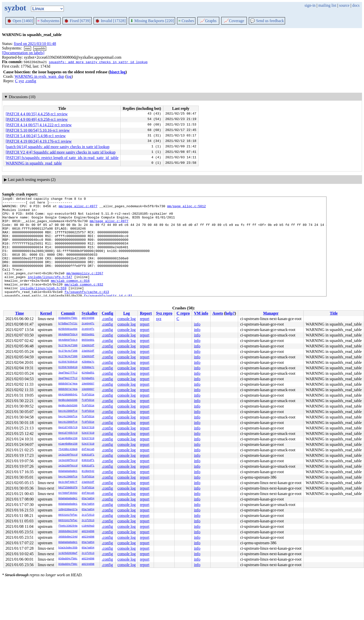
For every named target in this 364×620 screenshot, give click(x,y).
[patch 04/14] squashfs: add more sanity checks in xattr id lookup (58, 147)
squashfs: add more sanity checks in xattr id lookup (98, 62)
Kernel (46, 313)
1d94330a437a (68, 510)
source (344, 5)
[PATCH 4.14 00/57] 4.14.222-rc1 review (39, 125)
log (69, 76)
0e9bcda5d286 (68, 400)
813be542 (88, 471)
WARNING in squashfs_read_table (34, 163)
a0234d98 (88, 318)
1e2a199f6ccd (68, 455)
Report (146, 313)
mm (28, 48)
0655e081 (88, 335)
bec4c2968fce (68, 411)
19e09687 (88, 384)
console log (127, 319)
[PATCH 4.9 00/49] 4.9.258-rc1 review (37, 119)
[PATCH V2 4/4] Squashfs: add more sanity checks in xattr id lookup (61, 152)
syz (21, 81)
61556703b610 (68, 362)
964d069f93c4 (68, 335)
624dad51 (88, 373)
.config (31, 81)
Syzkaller (90, 313)
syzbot (15, 8)
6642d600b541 (68, 395)
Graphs (208, 21)
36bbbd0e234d (68, 532)
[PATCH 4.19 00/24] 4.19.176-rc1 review (39, 141)
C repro (183, 313)
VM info (201, 313)
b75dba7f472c (68, 324)
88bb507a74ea (68, 384)
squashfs (40, 48)
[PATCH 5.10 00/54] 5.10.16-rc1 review (38, 130)
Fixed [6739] (77, 21)
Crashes (186, 21)
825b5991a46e (68, 329)
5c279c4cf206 (68, 346)
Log (127, 313)
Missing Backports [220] (152, 21)
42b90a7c (88, 362)
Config (108, 313)
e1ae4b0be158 (68, 439)
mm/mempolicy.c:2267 (85, 289)
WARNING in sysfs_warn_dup (39, 76)
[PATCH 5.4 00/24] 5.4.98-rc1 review (36, 136)
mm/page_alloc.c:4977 (78, 208)
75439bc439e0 (68, 450)
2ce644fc (88, 324)
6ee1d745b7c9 (68, 428)
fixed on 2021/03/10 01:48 (35, 44)
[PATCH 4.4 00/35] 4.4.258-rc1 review (37, 114)
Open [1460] (20, 21)
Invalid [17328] (110, 21)
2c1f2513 (88, 515)
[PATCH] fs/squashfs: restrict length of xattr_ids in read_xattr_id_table (62, 158)
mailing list (327, 5)
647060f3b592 (68, 493)
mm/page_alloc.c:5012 (186, 208)
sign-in (310, 5)
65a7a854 (88, 499)
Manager (271, 313)
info (197, 324)
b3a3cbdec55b (68, 548)
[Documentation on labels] (23, 53)
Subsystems (48, 21)
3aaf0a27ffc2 (68, 373)
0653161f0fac (68, 515)
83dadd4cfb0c (68, 318)
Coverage (234, 21)
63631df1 (88, 455)
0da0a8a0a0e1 (68, 471)
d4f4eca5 (88, 450)
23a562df (88, 346)
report (145, 319)
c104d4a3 (88, 526)
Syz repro (164, 313)
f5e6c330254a (68, 526)
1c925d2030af (68, 553)
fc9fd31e (88, 395)
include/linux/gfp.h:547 (50, 293)
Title (334, 313)
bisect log (118, 72)
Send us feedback (267, 21)
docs (356, 5)
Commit (68, 313)
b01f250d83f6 (68, 488)
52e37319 (88, 428)
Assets (218, 313)
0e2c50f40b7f (68, 482)
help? (230, 313)
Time (19, 313)
